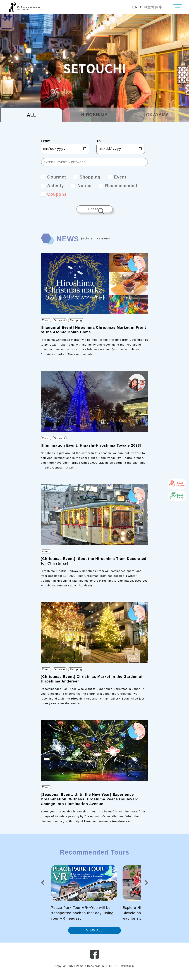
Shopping (76, 325)
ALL (32, 115)
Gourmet (60, 325)
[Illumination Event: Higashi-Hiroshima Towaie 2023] (91, 450)
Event (46, 325)
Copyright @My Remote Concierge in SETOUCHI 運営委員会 (95, 971)
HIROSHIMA (94, 115)
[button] (43, 887)
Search (95, 211)
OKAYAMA (158, 115)
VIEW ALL (94, 935)
